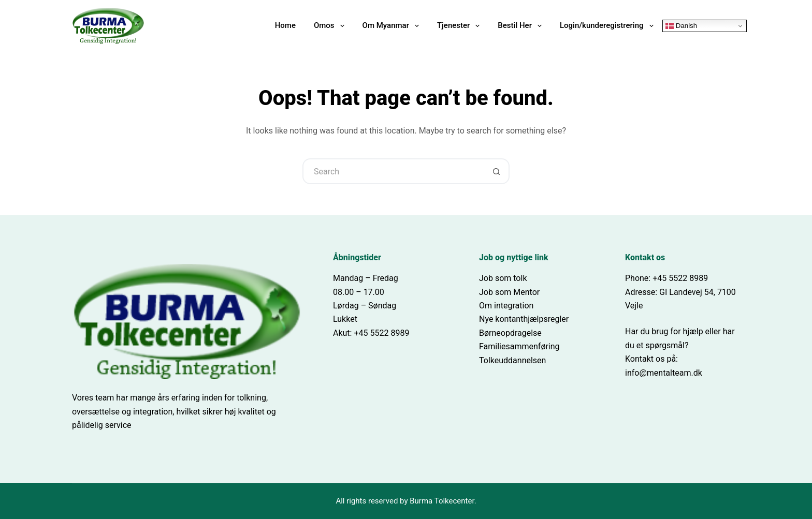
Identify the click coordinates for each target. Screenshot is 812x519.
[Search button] (497, 171)
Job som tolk (503, 278)
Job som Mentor (509, 292)
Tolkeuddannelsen (512, 360)
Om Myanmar (393, 26)
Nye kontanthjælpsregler (524, 319)
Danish (681, 26)
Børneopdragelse (510, 333)
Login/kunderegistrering (609, 26)
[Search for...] (393, 171)
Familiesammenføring (519, 346)
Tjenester (460, 26)
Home (285, 25)
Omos (331, 26)
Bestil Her (522, 26)
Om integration (506, 306)
